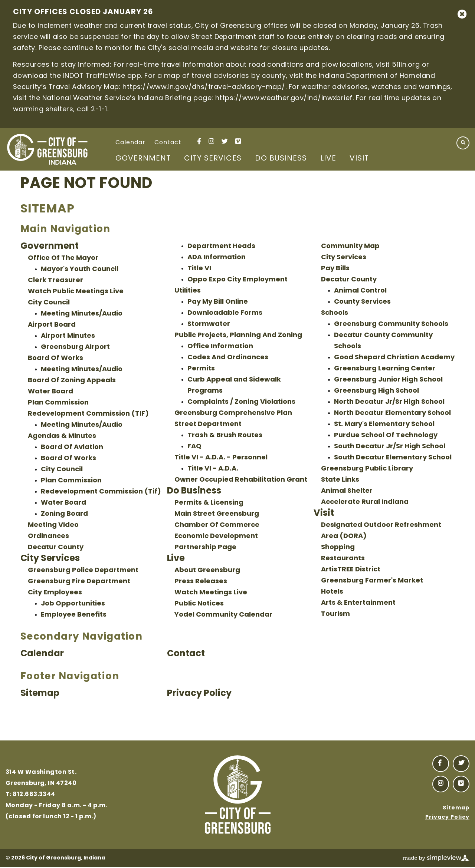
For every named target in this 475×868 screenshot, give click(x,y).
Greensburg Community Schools (391, 324)
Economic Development (216, 536)
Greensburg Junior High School (388, 380)
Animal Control (360, 291)
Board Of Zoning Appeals (72, 381)
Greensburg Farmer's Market (372, 581)
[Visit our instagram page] (211, 141)
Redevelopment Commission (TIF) (88, 414)
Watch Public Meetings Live (76, 292)
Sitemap (40, 694)
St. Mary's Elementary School (384, 424)
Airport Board (52, 325)
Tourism (335, 614)
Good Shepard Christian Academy (394, 358)
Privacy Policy (199, 694)
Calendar (130, 143)
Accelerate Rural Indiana (365, 502)
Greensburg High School (376, 391)
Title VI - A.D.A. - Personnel (221, 458)
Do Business (281, 159)
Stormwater (209, 324)
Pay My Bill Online (218, 302)
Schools (335, 313)
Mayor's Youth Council (80, 269)
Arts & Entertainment (358, 603)
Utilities (188, 291)
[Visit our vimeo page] (238, 141)
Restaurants (343, 559)
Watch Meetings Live (211, 593)
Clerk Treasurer (55, 280)
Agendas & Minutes (62, 436)
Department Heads (221, 246)
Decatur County (56, 547)
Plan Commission (58, 403)
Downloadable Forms (225, 313)
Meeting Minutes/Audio (82, 314)
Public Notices (199, 604)
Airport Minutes (68, 336)
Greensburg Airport (75, 347)
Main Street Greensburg (217, 514)
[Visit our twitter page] (225, 141)
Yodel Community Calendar (223, 615)
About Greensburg (207, 570)
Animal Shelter (347, 491)
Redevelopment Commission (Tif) (101, 492)
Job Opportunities (73, 604)
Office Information (220, 346)
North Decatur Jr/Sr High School (389, 402)
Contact (168, 143)
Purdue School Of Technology (386, 435)
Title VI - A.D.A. (213, 469)
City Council (49, 303)
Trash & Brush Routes (225, 435)
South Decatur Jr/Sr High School (390, 447)
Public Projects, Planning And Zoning (238, 335)
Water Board (50, 392)
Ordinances (48, 536)
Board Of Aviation (72, 447)
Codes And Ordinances (228, 358)
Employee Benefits (74, 615)
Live (328, 159)
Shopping (338, 547)
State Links (340, 480)
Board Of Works (55, 358)
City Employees (55, 593)
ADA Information (217, 258)
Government (143, 159)
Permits (201, 369)
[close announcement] (462, 14)
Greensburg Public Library (367, 469)
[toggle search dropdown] (463, 143)
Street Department (208, 424)
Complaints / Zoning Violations (241, 402)
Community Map (350, 246)
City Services (213, 159)
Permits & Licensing (209, 503)
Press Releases (201, 582)
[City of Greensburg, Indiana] (47, 149)
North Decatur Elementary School (392, 413)
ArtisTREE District (351, 570)
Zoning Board (64, 514)
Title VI (199, 269)
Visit (359, 159)
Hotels (332, 592)
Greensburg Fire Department (79, 582)
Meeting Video (53, 525)
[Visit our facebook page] (199, 141)
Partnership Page (205, 547)
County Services (362, 302)
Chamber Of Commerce (217, 525)
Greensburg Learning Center (385, 369)
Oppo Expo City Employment (237, 280)
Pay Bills (335, 269)
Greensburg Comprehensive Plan (233, 413)
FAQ (194, 447)
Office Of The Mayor (63, 258)
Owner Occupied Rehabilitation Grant (241, 480)
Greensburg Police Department (83, 570)
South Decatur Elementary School (393, 458)
